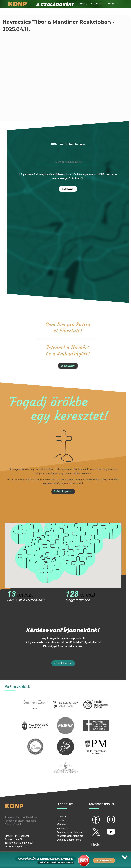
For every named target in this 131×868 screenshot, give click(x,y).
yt (105, 829)
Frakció (96, 4)
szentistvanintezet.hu (66, 740)
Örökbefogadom (63, 491)
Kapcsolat (104, 11)
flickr (92, 842)
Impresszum (63, 828)
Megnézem (68, 189)
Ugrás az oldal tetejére (69, 840)
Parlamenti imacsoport (66, 761)
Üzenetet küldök (63, 663)
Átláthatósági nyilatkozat (70, 836)
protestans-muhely (96, 740)
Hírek (111, 4)
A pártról (61, 816)
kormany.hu (35, 719)
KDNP (82, 4)
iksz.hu (96, 698)
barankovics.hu (65, 698)
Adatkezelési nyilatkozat (70, 832)
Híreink (60, 820)
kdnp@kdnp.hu (20, 846)
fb (91, 817)
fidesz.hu (66, 719)
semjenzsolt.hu (35, 698)
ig (105, 817)
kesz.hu (35, 740)
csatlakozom (68, 366)
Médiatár (61, 824)
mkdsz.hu (96, 719)
